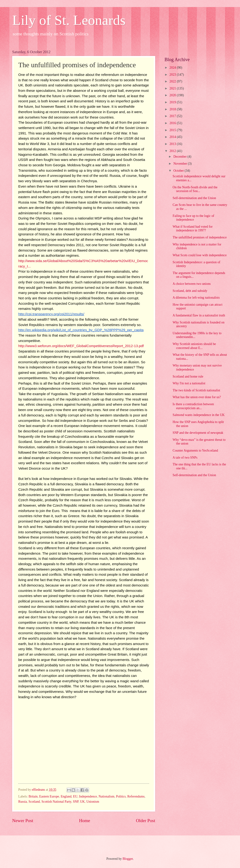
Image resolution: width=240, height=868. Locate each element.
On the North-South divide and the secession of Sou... (195, 189)
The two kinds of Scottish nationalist (196, 390)
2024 (173, 68)
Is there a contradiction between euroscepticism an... (193, 406)
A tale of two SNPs (185, 458)
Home (84, 821)
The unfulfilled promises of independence (200, 237)
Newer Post (23, 821)
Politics (121, 796)
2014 (173, 137)
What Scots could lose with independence (199, 255)
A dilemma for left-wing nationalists (196, 298)
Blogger (128, 859)
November (181, 164)
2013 (173, 144)
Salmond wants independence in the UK (199, 415)
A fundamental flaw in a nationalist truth (199, 315)
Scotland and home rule (188, 377)
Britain (33, 796)
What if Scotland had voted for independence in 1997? (193, 229)
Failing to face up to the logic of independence (193, 218)
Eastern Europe (49, 796)
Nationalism (107, 796)
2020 (173, 95)
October (179, 171)
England (66, 796)
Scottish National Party (56, 802)
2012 (173, 151)
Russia (23, 802)
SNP (76, 802)
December (180, 157)
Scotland (34, 802)
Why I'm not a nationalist (189, 383)
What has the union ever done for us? (197, 397)
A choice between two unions (191, 284)
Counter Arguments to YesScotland (195, 451)
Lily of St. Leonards (69, 20)
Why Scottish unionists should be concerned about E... (194, 346)
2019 (173, 102)
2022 (173, 81)
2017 (173, 116)
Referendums (136, 796)
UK (82, 802)
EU (75, 796)
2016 (173, 123)
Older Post (146, 821)
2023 (173, 75)
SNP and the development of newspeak (198, 433)
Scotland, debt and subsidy (190, 291)
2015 (173, 130)
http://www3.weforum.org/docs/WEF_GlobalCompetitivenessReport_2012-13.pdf (81, 346)
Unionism (93, 802)
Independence (88, 796)
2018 (173, 109)
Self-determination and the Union (194, 198)
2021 (173, 88)
